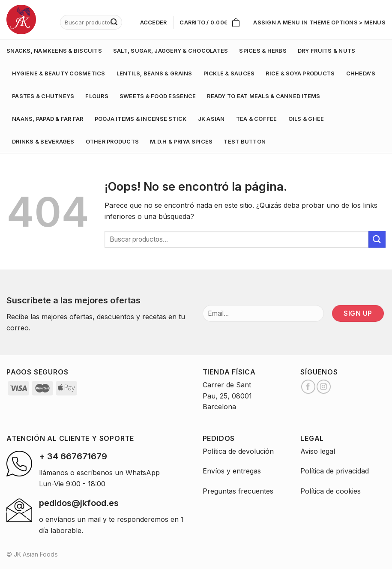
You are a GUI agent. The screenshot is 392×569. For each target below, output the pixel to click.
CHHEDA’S (361, 73)
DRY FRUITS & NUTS (326, 51)
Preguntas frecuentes (238, 491)
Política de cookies (331, 491)
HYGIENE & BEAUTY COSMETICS (59, 73)
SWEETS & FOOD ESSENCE (158, 96)
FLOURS (97, 96)
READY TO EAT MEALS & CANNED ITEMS (263, 96)
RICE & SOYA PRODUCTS (300, 73)
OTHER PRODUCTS (112, 142)
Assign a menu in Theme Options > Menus (319, 22)
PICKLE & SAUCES (229, 73)
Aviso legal (318, 451)
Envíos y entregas (232, 471)
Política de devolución (238, 451)
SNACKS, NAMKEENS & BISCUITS (54, 51)
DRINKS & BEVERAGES (43, 142)
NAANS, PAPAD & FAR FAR (48, 119)
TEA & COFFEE (257, 119)
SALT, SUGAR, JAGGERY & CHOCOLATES (171, 51)
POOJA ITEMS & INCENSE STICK (141, 119)
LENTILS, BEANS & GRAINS (154, 73)
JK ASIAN (211, 119)
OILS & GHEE (306, 119)
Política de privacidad (335, 471)
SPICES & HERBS (263, 51)
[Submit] (377, 239)
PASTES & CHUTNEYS (43, 96)
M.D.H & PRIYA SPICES (181, 142)
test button (245, 142)
